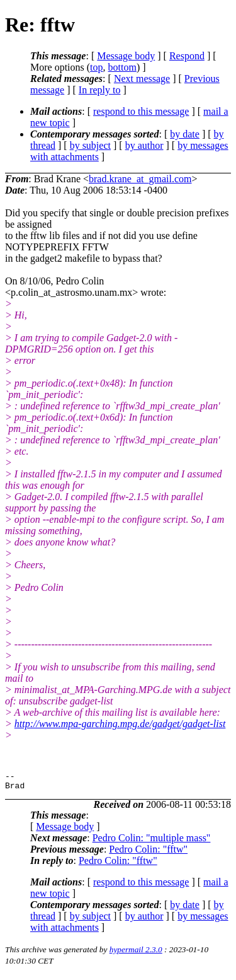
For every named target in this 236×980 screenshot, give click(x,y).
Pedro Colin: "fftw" (148, 853)
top (96, 67)
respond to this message (141, 111)
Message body (126, 56)
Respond (187, 56)
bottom (122, 67)
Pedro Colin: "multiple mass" (152, 842)
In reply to (100, 90)
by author (144, 145)
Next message (142, 79)
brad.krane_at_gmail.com (140, 179)
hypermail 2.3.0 (136, 953)
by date (185, 134)
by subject (90, 145)
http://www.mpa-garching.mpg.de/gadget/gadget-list (120, 724)
